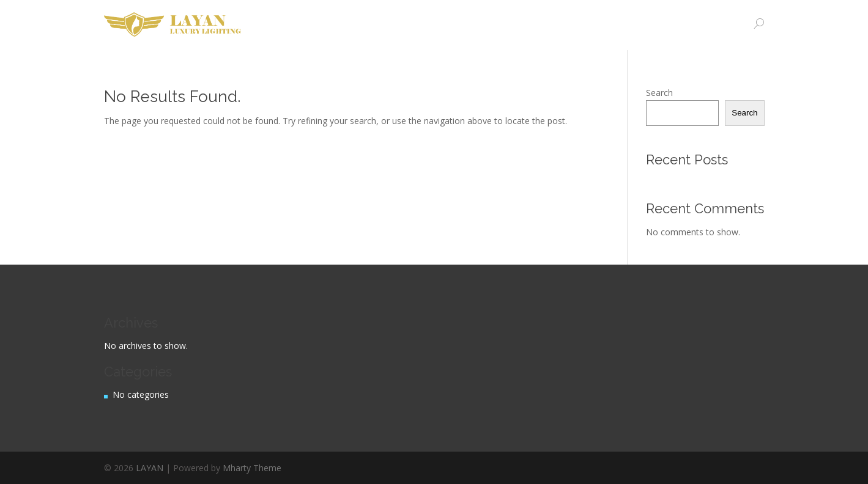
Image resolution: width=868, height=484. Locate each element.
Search (659, 93)
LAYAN (150, 468)
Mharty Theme (252, 468)
